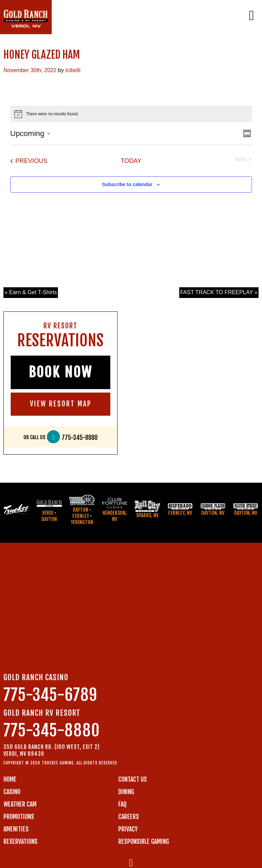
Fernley (81, 516)
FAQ (122, 804)
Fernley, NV (180, 513)
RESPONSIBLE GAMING (144, 841)
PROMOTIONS (19, 817)
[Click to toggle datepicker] (30, 133)
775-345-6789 (50, 695)
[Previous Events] (29, 161)
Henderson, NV (115, 516)
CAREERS (129, 817)
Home (10, 779)
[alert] (131, 114)
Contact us (133, 779)
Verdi (48, 513)
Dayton (49, 519)
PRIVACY (128, 829)
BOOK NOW (61, 372)
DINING (126, 792)
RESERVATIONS (21, 841)
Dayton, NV (213, 513)
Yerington (82, 522)
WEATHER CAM (20, 804)
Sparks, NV (147, 515)
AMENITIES (16, 829)
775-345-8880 (80, 438)
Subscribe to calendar (127, 184)
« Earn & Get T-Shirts (31, 292)
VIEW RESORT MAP (61, 404)
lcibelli (73, 70)
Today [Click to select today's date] (131, 161)
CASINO (12, 792)
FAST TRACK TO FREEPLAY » (219, 292)
